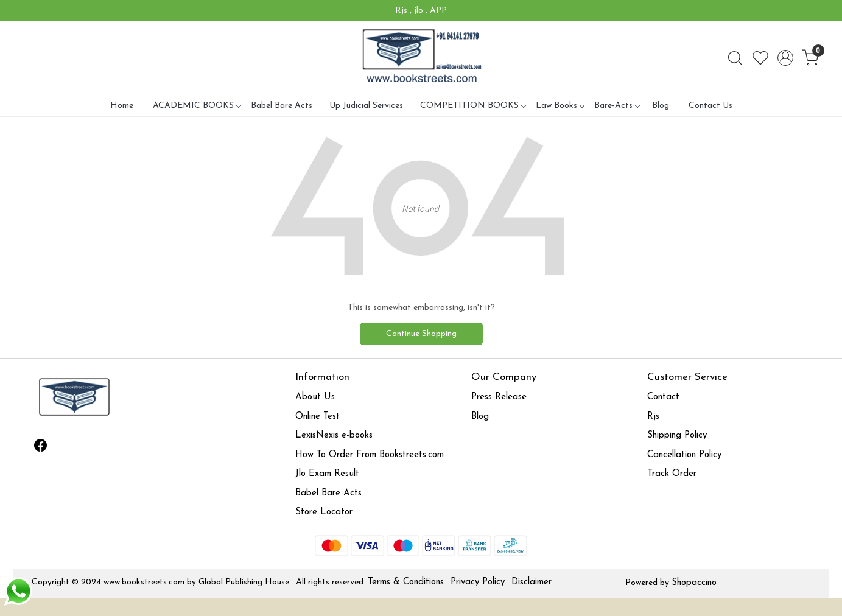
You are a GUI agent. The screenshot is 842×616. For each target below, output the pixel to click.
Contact (663, 397)
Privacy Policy (478, 582)
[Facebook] (40, 448)
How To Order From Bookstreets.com (370, 455)
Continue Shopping (421, 334)
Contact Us (710, 106)
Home (122, 106)
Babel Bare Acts (282, 106)
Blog (661, 106)
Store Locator (324, 512)
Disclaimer (532, 582)
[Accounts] (785, 58)
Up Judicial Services (366, 106)
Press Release (499, 397)
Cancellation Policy (684, 455)
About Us (315, 397)
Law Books (560, 106)
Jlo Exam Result (327, 474)
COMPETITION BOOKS (473, 106)
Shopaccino (694, 583)
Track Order (672, 474)
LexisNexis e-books (334, 436)
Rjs (653, 417)
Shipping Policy (677, 436)
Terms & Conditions (406, 582)
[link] (735, 58)
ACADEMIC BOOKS (197, 106)
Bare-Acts (617, 106)
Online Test (318, 417)
